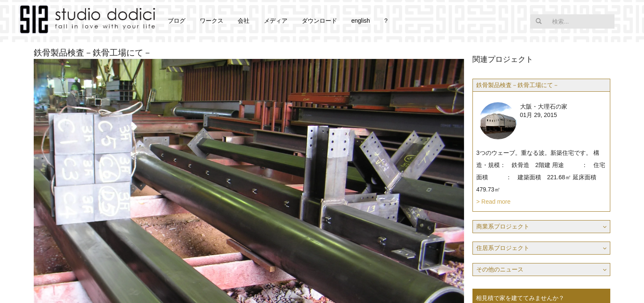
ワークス (212, 21)
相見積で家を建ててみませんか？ (520, 298)
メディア (276, 21)
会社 (244, 21)
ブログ (177, 21)
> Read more (493, 202)
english (360, 21)
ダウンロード (319, 21)
